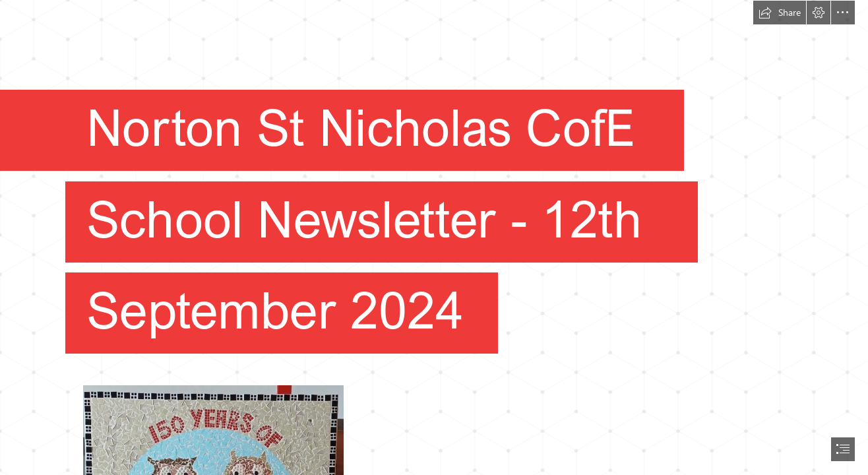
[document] (434, 237)
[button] (780, 13)
